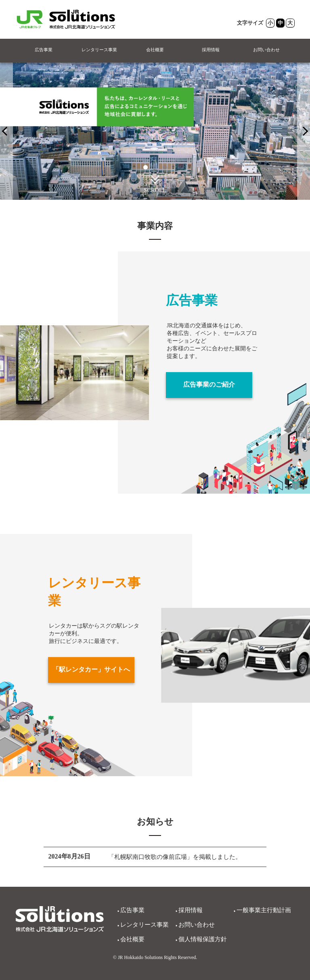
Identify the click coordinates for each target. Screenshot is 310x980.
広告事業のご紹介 (209, 385)
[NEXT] (6, 131)
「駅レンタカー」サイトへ (91, 670)
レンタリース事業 (99, 50)
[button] (155, 179)
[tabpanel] (155, 131)
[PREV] (304, 131)
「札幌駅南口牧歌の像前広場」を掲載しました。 (179, 857)
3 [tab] (165, 168)
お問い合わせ (266, 50)
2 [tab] (155, 168)
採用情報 (211, 50)
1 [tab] (145, 168)
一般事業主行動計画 (266, 910)
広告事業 (44, 50)
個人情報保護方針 (204, 939)
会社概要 (155, 50)
